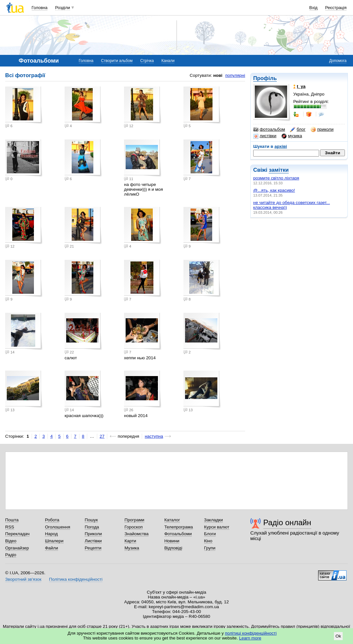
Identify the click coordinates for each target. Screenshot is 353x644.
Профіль (265, 78)
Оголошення (57, 527)
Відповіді (173, 548)
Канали (168, 61)
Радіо (11, 555)
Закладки (213, 520)
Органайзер (17, 548)
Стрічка (147, 61)
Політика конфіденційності (76, 579)
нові (218, 75)
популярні (235, 75)
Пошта (12, 520)
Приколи (93, 534)
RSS (10, 527)
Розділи (63, 8)
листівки (265, 136)
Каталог (172, 520)
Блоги (210, 534)
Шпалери (54, 541)
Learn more (250, 638)
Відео (11, 541)
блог (298, 129)
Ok (338, 636)
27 (102, 436)
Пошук (91, 520)
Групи (210, 548)
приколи (322, 129)
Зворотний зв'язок (23, 579)
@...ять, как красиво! (274, 190)
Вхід (314, 8)
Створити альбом (117, 61)
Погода (92, 527)
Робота (52, 520)
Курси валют (217, 527)
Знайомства (136, 534)
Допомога (338, 61)
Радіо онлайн (287, 522)
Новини (172, 541)
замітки (279, 170)
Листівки (93, 541)
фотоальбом (269, 129)
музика (292, 136)
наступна (154, 436)
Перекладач (17, 534)
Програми (134, 520)
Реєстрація (336, 8)
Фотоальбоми (178, 534)
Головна (40, 8)
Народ (51, 534)
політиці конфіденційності (251, 633)
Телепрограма (179, 527)
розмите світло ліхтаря (276, 178)
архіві (281, 146)
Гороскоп (133, 527)
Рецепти (93, 548)
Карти (130, 541)
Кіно (208, 541)
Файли (52, 548)
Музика (132, 548)
